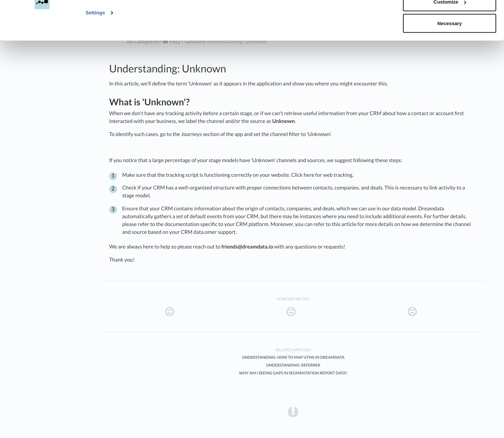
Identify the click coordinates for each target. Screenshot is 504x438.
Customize (450, 39)
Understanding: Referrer (293, 365)
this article (344, 224)
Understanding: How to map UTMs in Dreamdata (293, 357)
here (309, 175)
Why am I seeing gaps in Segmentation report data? (293, 373)
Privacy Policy (243, 31)
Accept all (450, 17)
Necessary (449, 60)
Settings (95, 49)
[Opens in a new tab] (293, 411)
